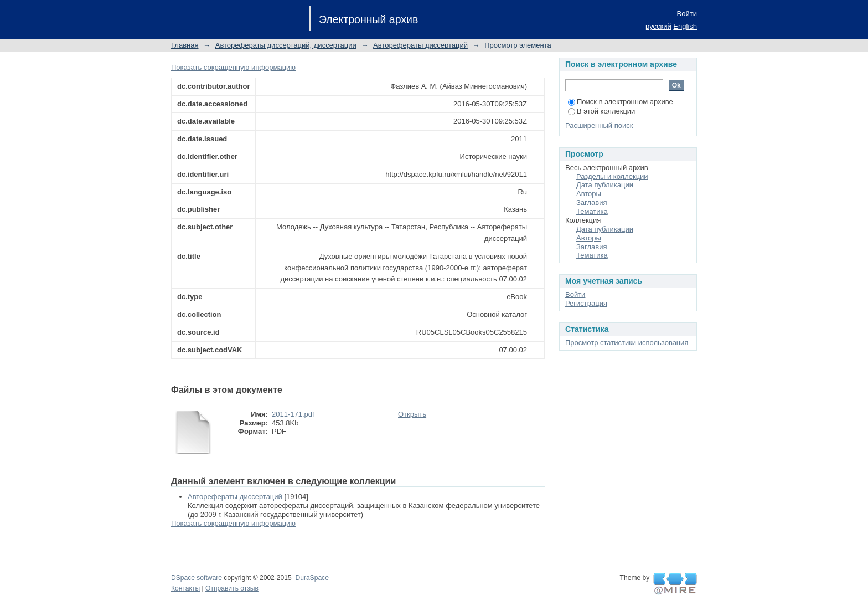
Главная (185, 45)
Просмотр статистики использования (627, 343)
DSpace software (197, 578)
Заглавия (592, 202)
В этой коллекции (601, 111)
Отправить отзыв (232, 588)
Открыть (412, 414)
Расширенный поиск (599, 125)
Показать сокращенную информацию (233, 67)
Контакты (185, 588)
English (685, 26)
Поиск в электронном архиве (621, 102)
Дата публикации (605, 185)
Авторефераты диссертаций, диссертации (286, 45)
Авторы (589, 194)
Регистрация (586, 303)
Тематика (592, 211)
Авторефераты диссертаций (420, 45)
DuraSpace (312, 578)
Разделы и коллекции (612, 176)
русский (658, 26)
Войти (687, 14)
